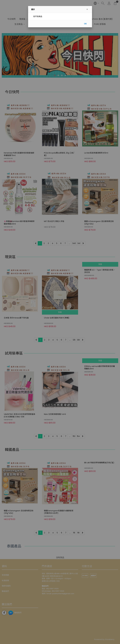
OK (85, 24)
